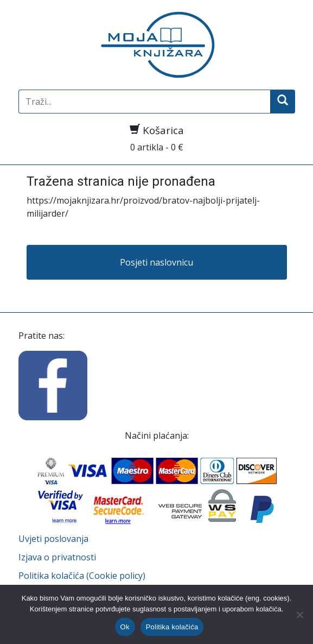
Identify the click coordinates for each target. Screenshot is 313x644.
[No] (299, 615)
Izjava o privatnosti (57, 557)
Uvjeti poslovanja (53, 539)
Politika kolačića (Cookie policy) (82, 576)
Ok (125, 627)
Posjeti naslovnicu (156, 262)
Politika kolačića (172, 627)
